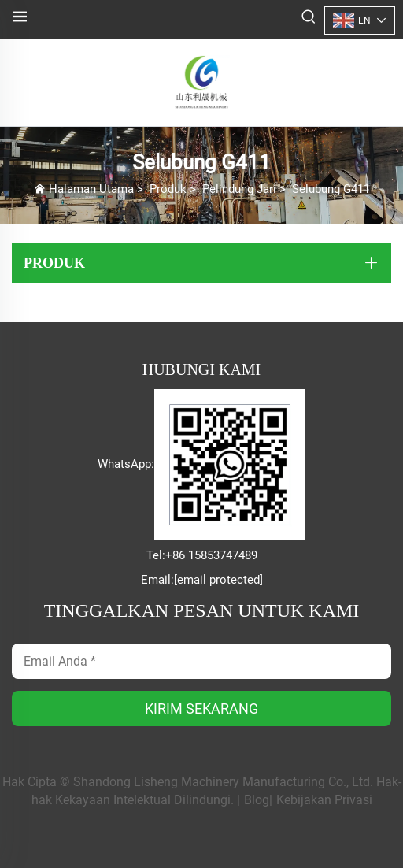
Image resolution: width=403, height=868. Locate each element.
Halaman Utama (91, 189)
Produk (168, 189)
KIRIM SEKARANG (201, 708)
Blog (257, 800)
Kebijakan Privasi (324, 800)
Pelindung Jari (239, 189)
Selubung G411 (331, 189)
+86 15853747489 (211, 555)
